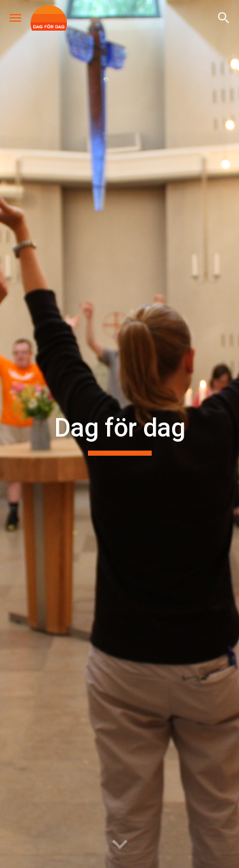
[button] (15, 18)
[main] (120, 434)
